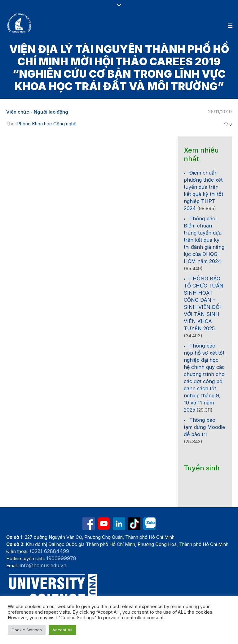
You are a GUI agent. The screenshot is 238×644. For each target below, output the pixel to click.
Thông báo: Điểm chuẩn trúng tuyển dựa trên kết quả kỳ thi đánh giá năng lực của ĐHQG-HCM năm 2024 (204, 240)
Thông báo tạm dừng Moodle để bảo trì (204, 427)
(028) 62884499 (49, 551)
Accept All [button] (62, 630)
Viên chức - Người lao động (37, 112)
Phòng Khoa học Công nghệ (47, 124)
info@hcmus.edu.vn (43, 565)
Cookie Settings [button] (27, 630)
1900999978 (61, 558)
